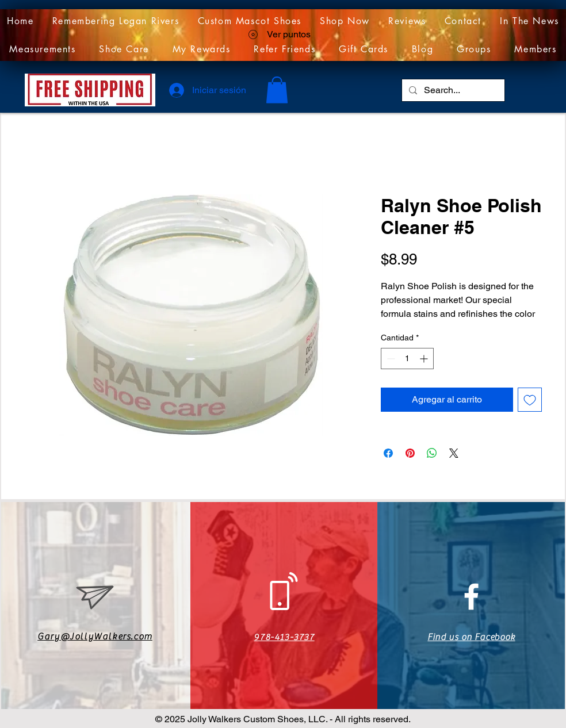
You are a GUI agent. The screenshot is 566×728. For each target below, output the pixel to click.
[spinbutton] (407, 359)
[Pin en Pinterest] (410, 453)
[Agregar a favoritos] (530, 400)
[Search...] (452, 90)
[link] (277, 90)
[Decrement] (390, 359)
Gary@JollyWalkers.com (95, 637)
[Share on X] (454, 453)
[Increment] (425, 359)
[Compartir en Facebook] (388, 453)
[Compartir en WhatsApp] (432, 453)
